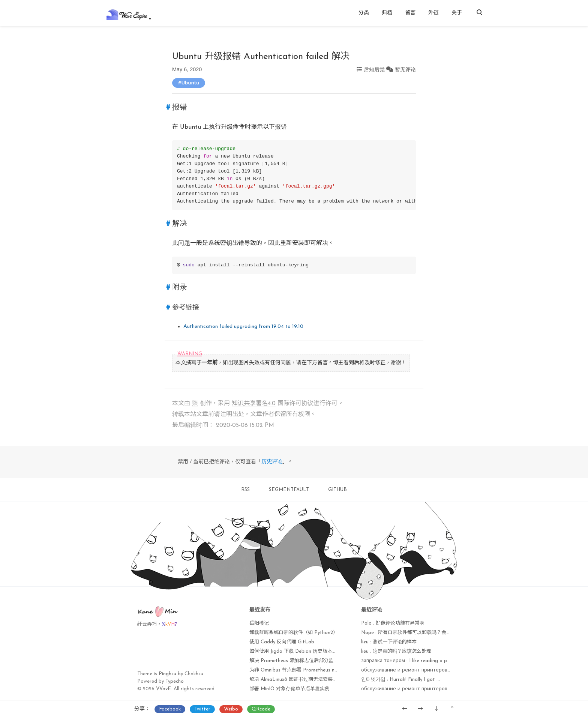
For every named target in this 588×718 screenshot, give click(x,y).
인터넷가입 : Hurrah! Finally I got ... (400, 680)
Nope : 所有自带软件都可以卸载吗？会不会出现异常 (418, 633)
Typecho (175, 681)
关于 (457, 13)
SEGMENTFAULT (289, 490)
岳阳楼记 (259, 623)
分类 (364, 13)
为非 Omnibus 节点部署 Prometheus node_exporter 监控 (313, 670)
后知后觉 (374, 69)
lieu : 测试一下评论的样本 (389, 642)
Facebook (170, 709)
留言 (410, 13)
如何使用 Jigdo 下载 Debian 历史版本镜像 (296, 651)
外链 (433, 13)
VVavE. (164, 689)
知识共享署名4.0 (254, 404)
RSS (245, 490)
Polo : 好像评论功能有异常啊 (393, 623)
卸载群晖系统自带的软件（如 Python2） (294, 633)
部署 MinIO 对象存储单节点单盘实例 (289, 689)
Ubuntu (190, 83)
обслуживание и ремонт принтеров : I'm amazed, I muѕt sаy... (434, 689)
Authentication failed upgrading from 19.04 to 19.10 (243, 327)
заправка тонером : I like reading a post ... (410, 661)
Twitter (202, 709)
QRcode (261, 709)
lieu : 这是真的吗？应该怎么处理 (396, 651)
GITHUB (337, 490)
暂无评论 (405, 69)
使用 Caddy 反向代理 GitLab (282, 642)
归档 (387, 13)
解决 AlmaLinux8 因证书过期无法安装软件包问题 (303, 680)
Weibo (231, 709)
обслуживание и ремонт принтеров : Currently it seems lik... (431, 670)
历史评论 (272, 462)
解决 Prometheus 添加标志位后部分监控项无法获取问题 (311, 661)
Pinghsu (167, 674)
